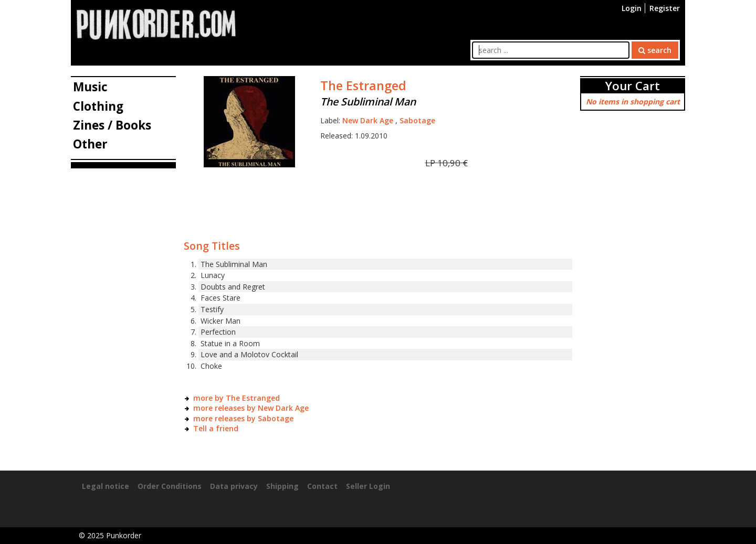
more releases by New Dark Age (251, 408)
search (655, 50)
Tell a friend (216, 428)
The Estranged (363, 86)
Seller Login (368, 486)
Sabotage (417, 120)
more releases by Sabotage (243, 418)
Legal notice (106, 486)
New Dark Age (368, 120)
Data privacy (234, 486)
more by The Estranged (237, 398)
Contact (322, 486)
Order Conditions (170, 486)
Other (90, 144)
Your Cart (633, 86)
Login (632, 8)
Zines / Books (112, 125)
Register (665, 8)
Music (90, 87)
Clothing (98, 106)
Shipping (282, 486)
